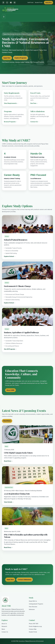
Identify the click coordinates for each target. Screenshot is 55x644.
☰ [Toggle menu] (4, 17)
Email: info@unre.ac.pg (35, 626)
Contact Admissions (25, 580)
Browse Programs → (11, 122)
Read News (7, 421)
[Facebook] (3, 3)
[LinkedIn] (15, 3)
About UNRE (10, 390)
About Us (4, 624)
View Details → (9, 502)
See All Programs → (10, 349)
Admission (32, 609)
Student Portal (39, 2)
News (3, 629)
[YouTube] (11, 3)
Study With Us (33, 601)
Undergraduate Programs (36, 604)
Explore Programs (20, 58)
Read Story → (8, 461)
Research (4, 626)
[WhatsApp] (7, 3)
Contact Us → (35, 122)
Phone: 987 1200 (34, 624)
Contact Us (5, 632)
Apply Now (48, 2)
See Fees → (34, 103)
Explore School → (10, 256)
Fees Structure (33, 607)
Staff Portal (30, 2)
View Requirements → (11, 103)
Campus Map (33, 629)
